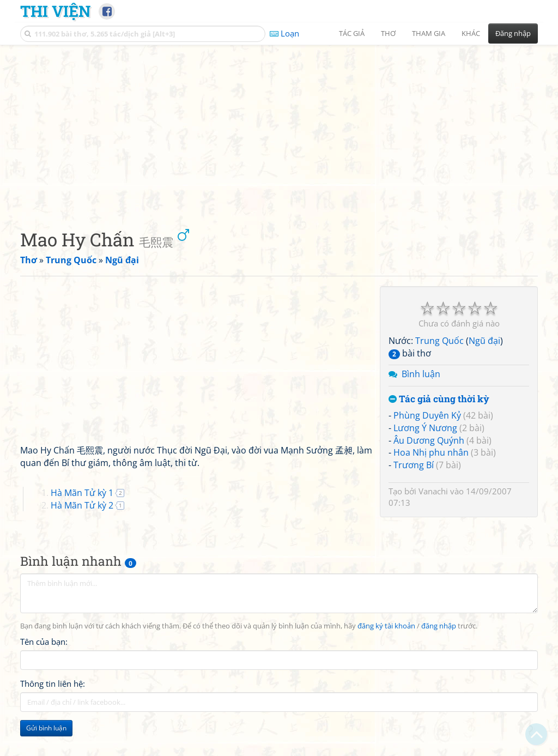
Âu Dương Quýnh (429, 440)
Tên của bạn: (44, 642)
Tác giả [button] (352, 33)
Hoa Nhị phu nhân (431, 452)
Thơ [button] (388, 33)
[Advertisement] (279, 128)
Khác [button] (471, 33)
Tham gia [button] (429, 33)
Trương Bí (414, 465)
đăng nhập (439, 626)
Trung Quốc (439, 341)
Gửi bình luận (46, 728)
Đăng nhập (513, 33)
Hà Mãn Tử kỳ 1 (82, 493)
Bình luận (421, 374)
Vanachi (433, 491)
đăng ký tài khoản (386, 626)
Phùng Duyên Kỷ (427, 415)
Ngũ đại (484, 341)
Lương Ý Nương (425, 428)
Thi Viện (55, 11)
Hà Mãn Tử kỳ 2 (82, 505)
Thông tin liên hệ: (53, 684)
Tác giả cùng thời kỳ (439, 399)
